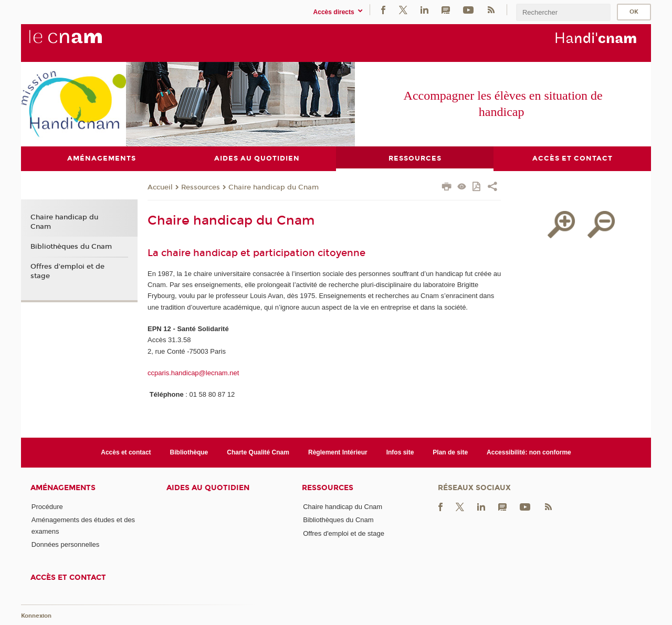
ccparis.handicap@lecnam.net (193, 373)
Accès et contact (126, 452)
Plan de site (450, 452)
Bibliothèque (189, 452)
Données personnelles (65, 545)
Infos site (400, 452)
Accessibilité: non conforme (529, 452)
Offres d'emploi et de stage (67, 271)
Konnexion (36, 616)
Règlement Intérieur (338, 452)
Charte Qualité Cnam (258, 452)
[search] (563, 12)
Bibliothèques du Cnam (71, 247)
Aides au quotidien (208, 488)
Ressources (201, 188)
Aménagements (63, 488)
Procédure (47, 507)
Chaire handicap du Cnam (274, 188)
